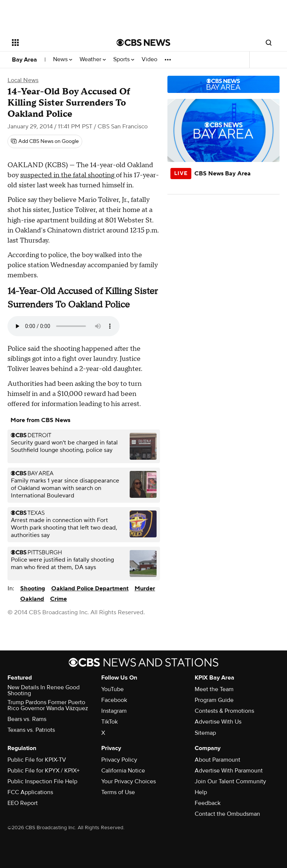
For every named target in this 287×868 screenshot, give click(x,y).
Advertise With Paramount (229, 771)
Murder (145, 588)
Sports (124, 60)
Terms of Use (118, 792)
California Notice (123, 771)
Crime (58, 599)
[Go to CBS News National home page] (143, 43)
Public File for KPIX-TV (37, 760)
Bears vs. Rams (27, 719)
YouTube (112, 689)
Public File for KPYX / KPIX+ (44, 771)
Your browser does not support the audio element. (64, 326)
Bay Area (24, 60)
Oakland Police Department (90, 588)
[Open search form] (269, 43)
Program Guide (214, 700)
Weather (93, 60)
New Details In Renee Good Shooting (44, 690)
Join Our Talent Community (230, 781)
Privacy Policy (119, 760)
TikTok (109, 722)
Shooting (33, 588)
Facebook (114, 700)
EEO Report (23, 803)
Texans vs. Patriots (31, 730)
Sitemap (205, 733)
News (63, 60)
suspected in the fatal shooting (68, 175)
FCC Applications (30, 792)
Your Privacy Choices (129, 781)
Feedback (208, 803)
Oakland (32, 599)
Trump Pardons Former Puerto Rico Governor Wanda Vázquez (48, 705)
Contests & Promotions (224, 711)
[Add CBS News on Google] (45, 141)
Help (201, 792)
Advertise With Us (218, 722)
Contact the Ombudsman (227, 814)
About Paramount (217, 760)
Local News (23, 80)
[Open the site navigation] (56, 43)
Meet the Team (214, 689)
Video (149, 60)
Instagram (114, 711)
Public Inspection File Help (42, 781)
